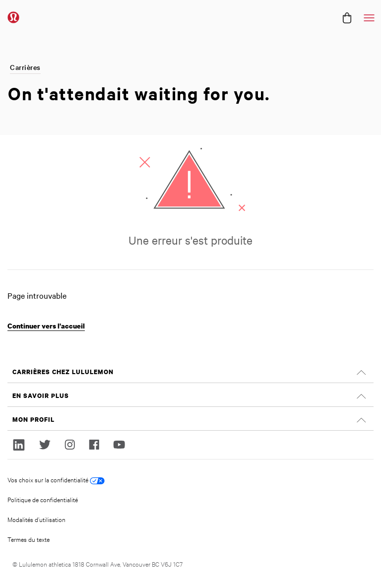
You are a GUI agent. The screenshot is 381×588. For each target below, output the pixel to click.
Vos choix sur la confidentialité (56, 480)
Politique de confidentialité (43, 499)
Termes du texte (29, 539)
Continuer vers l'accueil (46, 326)
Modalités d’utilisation (36, 519)
